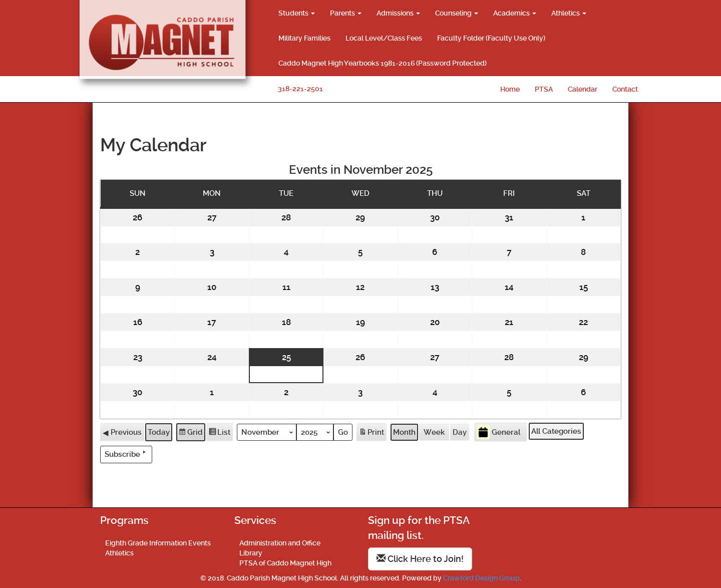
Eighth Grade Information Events (158, 543)
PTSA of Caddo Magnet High (285, 563)
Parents (346, 13)
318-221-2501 (300, 89)
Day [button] (460, 432)
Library (251, 553)
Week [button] (434, 432)
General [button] (498, 432)
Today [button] (159, 432)
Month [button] (404, 432)
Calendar (583, 89)
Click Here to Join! (420, 559)
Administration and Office (280, 543)
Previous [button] (122, 432)
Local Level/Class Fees (384, 38)
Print (371, 433)
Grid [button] (191, 433)
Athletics (569, 13)
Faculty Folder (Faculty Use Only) (491, 38)
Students (297, 13)
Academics (515, 13)
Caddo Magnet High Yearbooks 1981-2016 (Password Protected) (383, 63)
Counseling (457, 13)
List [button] (219, 433)
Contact (625, 89)
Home (510, 89)
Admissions (398, 13)
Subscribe (126, 454)
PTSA (544, 89)
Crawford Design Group (481, 578)
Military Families (304, 38)
